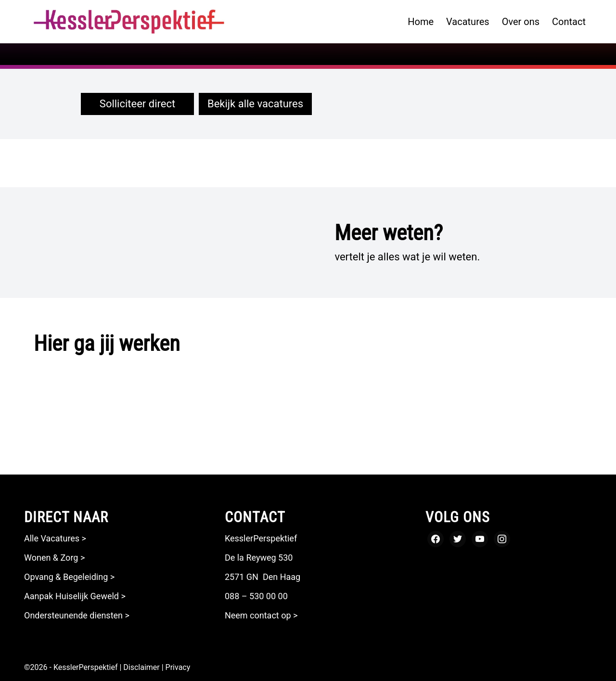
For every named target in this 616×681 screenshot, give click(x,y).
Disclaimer (141, 667)
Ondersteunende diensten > (78, 615)
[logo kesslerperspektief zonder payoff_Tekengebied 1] (129, 22)
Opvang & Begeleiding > (69, 577)
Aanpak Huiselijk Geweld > (75, 596)
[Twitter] (458, 538)
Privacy (178, 667)
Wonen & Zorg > (54, 558)
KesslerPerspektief (86, 667)
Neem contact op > (261, 615)
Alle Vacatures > (55, 538)
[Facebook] (436, 538)
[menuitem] (421, 22)
